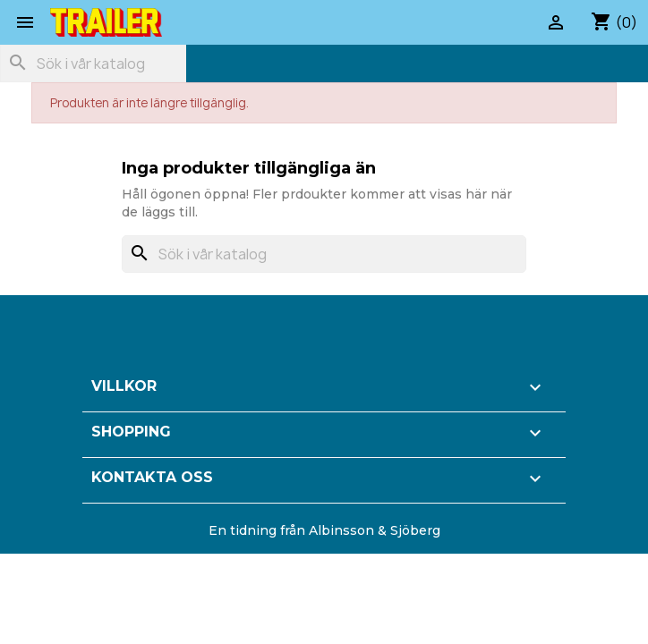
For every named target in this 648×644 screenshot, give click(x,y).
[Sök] (93, 64)
